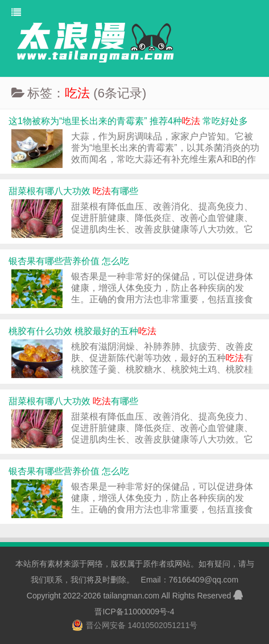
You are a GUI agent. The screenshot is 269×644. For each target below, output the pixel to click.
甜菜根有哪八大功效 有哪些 (73, 191)
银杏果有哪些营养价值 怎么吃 (69, 261)
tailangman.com (131, 596)
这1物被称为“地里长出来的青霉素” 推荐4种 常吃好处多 (128, 121)
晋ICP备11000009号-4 (134, 612)
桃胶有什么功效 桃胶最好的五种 (82, 331)
